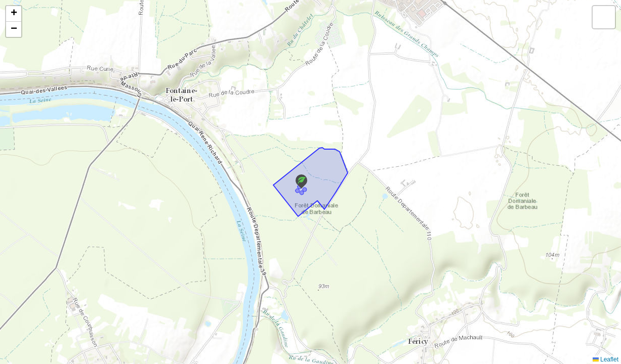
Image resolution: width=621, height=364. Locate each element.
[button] (301, 181)
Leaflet (606, 359)
